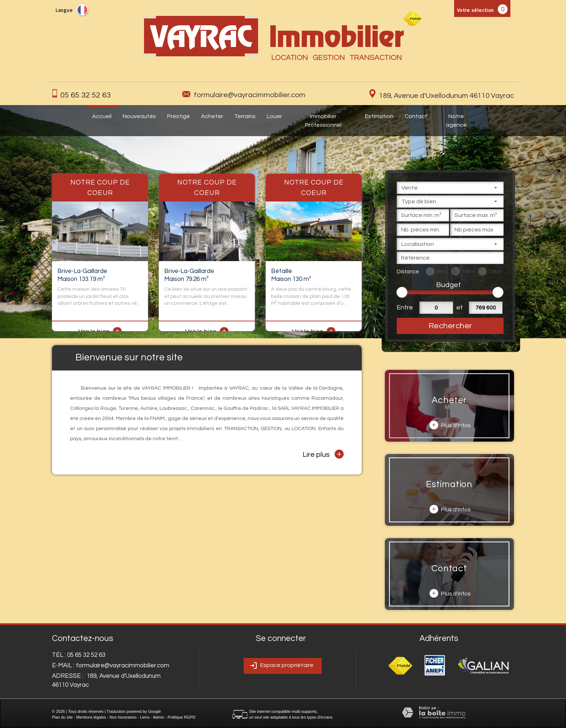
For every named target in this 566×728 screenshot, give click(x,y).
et (460, 307)
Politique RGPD (181, 717)
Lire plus (323, 454)
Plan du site (62, 717)
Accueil (102, 116)
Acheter (212, 116)
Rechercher (450, 326)
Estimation (379, 116)
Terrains (245, 116)
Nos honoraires (123, 717)
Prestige (178, 116)
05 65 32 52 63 (86, 95)
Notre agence (456, 121)
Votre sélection (476, 10)
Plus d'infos (450, 425)
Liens (145, 717)
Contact (416, 116)
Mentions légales (91, 717)
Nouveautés (139, 116)
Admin (158, 717)
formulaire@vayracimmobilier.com (250, 95)
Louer (274, 116)
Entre (404, 307)
